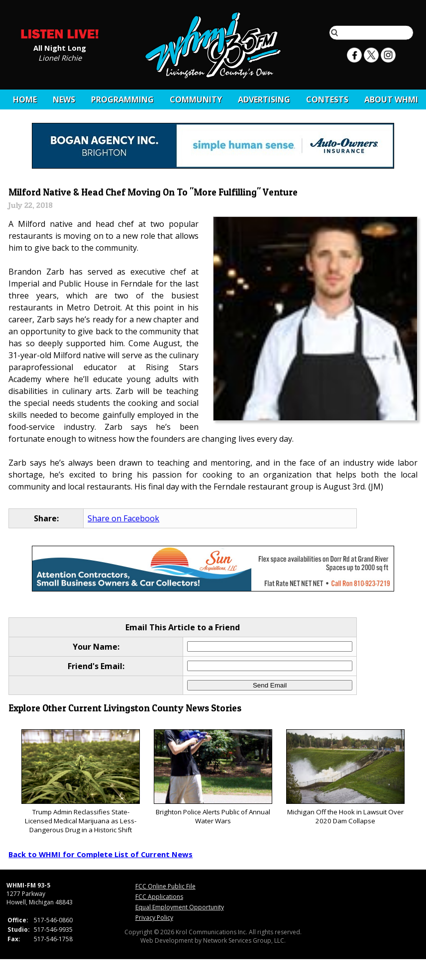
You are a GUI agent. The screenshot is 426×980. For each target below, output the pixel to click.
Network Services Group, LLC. (244, 940)
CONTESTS (327, 99)
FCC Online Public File (165, 886)
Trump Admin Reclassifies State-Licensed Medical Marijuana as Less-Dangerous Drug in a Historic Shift (80, 782)
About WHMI (391, 99)
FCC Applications (159, 897)
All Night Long (60, 47)
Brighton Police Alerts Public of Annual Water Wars (213, 777)
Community (196, 99)
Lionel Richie (60, 57)
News (64, 99)
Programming (122, 99)
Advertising (264, 99)
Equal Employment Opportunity (180, 907)
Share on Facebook (123, 518)
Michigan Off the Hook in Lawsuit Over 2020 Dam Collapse (345, 777)
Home (25, 99)
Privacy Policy (154, 918)
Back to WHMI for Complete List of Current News (101, 854)
